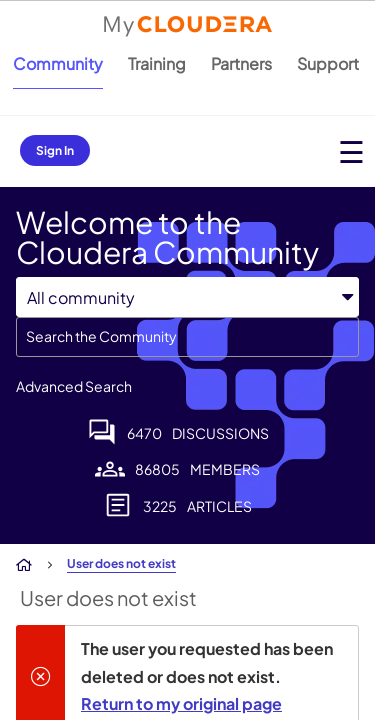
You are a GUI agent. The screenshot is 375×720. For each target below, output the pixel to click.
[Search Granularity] (187, 297)
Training (157, 63)
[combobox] (187, 337)
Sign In (55, 150)
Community (58, 63)
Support (328, 63)
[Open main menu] (351, 151)
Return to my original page (181, 703)
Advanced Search (74, 386)
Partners (241, 63)
